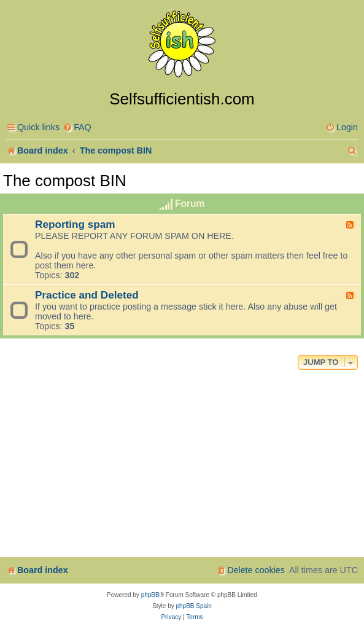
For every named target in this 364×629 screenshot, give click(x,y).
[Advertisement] (182, 465)
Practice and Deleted (87, 295)
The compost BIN (65, 181)
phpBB (150, 595)
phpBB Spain (193, 606)
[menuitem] (77, 127)
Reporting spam (75, 224)
